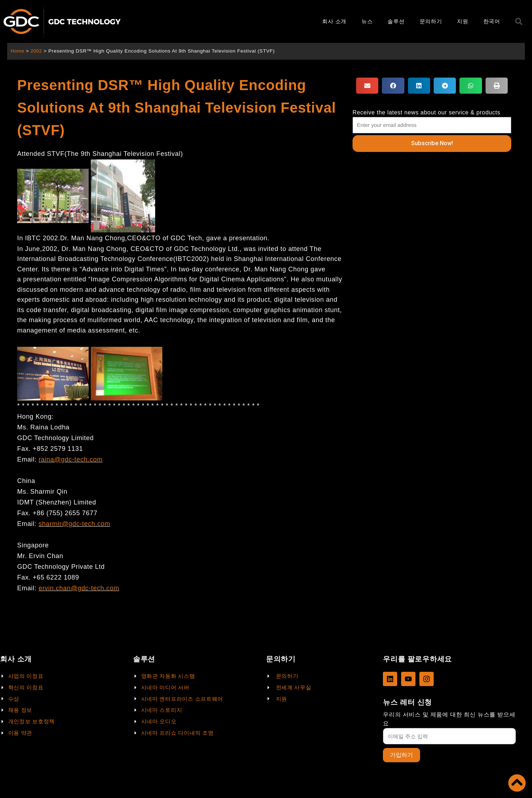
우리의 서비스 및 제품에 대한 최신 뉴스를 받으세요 (449, 719)
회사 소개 (334, 21)
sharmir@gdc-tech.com (74, 524)
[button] (367, 86)
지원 (462, 21)
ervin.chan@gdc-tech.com (79, 588)
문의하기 (431, 21)
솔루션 (396, 21)
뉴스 (367, 21)
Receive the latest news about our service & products (427, 112)
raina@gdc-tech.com (71, 459)
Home (18, 51)
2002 (37, 51)
